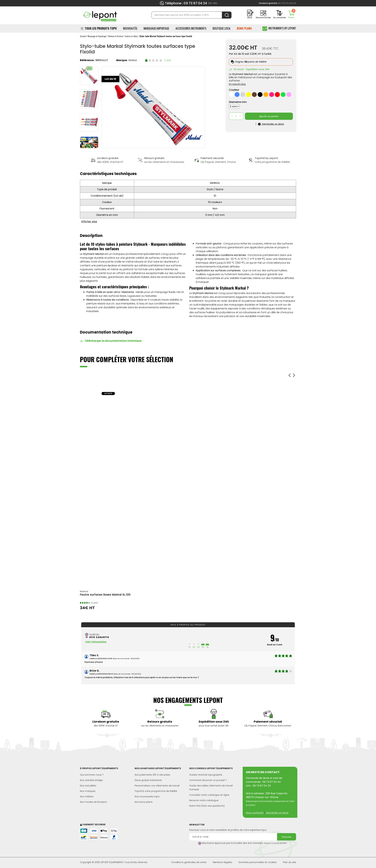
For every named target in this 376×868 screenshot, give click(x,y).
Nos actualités (88, 786)
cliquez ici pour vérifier (275, 843)
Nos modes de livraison (93, 802)
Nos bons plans (144, 802)
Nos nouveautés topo (147, 796)
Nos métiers (87, 796)
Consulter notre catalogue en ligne (209, 795)
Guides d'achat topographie (206, 775)
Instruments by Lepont (279, 29)
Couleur (234, 90)
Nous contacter (255, 813)
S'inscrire (287, 837)
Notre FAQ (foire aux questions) (207, 806)
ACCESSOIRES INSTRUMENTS (191, 28)
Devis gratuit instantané (148, 780)
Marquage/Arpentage (156, 28)
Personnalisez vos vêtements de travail (157, 786)
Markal (133, 60)
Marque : (122, 60)
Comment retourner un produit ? (208, 780)
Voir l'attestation (96, 642)
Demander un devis (277, 813)
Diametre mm (238, 102)
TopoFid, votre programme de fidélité (156, 791)
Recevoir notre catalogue (204, 800)
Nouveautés (130, 28)
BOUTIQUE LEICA (221, 28)
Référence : (87, 60)
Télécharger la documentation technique (111, 341)
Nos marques (88, 791)
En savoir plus (237, 84)
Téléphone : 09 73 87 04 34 (186, 3)
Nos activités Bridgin (91, 780)
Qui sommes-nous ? (92, 775)
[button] (89, 146)
